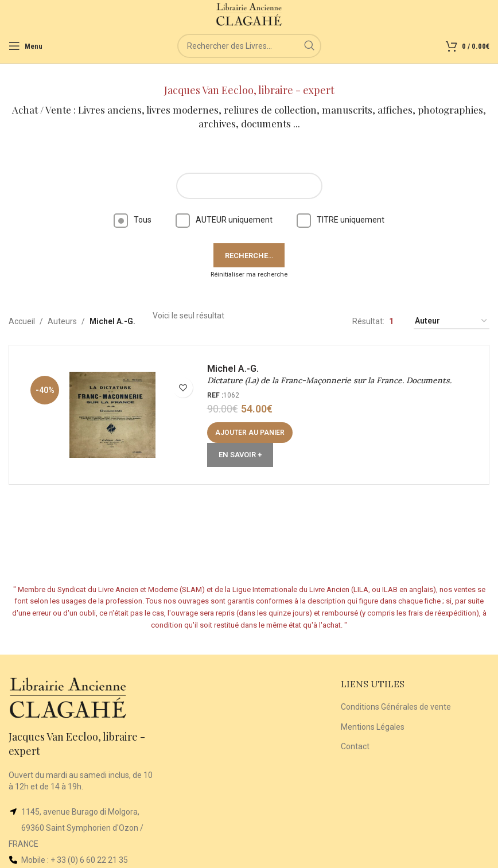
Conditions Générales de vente (396, 707)
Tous (133, 220)
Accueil (22, 321)
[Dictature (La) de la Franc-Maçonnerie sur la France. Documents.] (112, 415)
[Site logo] (249, 14)
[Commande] (452, 322)
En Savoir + (240, 455)
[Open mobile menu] (26, 46)
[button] (250, 433)
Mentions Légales (373, 727)
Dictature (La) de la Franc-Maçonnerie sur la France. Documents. (329, 381)
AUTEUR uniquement (224, 220)
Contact (355, 746)
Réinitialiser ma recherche (249, 275)
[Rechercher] (249, 46)
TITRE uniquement (341, 220)
